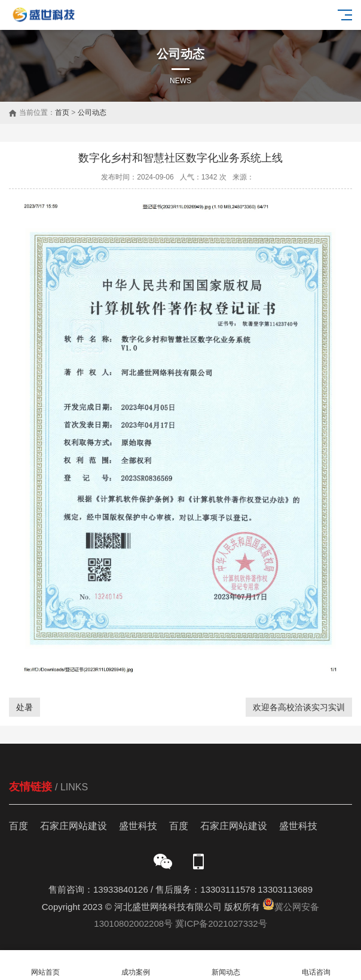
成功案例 (135, 965)
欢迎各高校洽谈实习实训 (299, 707)
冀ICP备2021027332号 (221, 923)
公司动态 (92, 112)
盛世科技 (138, 826)
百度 (19, 826)
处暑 (25, 707)
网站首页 (45, 965)
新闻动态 (226, 965)
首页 (62, 112)
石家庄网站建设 (74, 826)
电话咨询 (316, 965)
